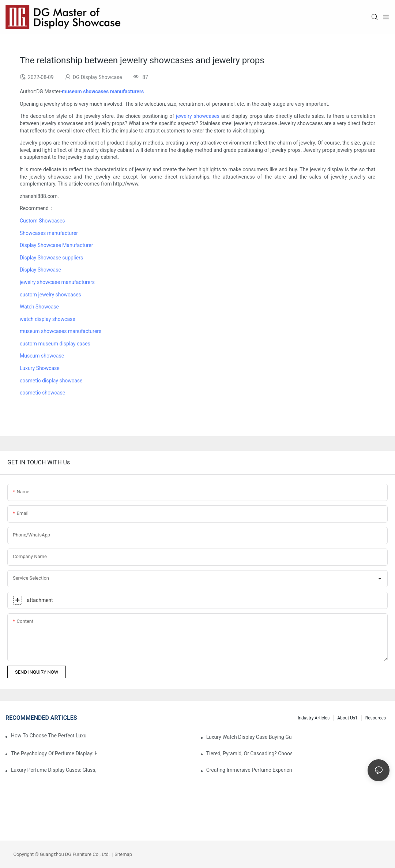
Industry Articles (314, 718)
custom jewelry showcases (50, 295)
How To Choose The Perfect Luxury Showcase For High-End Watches (49, 736)
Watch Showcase (39, 307)
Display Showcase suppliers (51, 258)
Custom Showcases (42, 221)
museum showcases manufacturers (61, 331)
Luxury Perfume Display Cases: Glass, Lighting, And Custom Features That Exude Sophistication (54, 770)
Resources (376, 718)
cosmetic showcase (42, 393)
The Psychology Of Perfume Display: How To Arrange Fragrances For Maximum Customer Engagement (54, 753)
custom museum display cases (55, 344)
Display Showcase (40, 270)
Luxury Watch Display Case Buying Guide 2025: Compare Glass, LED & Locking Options (249, 737)
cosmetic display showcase (51, 381)
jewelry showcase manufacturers (57, 282)
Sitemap (123, 854)
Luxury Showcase (40, 368)
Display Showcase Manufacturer (56, 245)
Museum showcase (42, 356)
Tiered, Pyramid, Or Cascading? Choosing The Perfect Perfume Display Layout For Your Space (249, 753)
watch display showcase (48, 319)
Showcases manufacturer (49, 233)
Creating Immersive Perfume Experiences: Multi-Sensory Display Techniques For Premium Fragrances (249, 770)
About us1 (347, 718)
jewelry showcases (198, 116)
